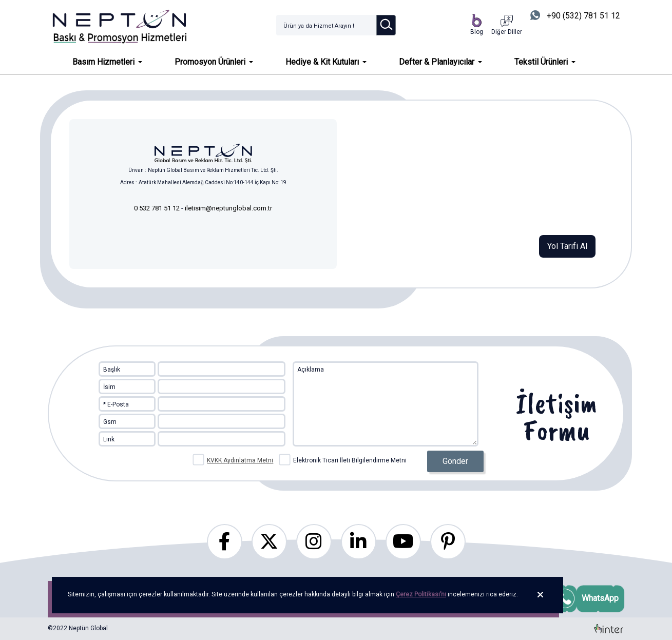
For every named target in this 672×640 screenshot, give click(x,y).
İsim (109, 387)
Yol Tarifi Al (567, 246)
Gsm (110, 422)
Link (109, 439)
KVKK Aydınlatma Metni (240, 460)
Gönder (455, 461)
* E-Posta (116, 404)
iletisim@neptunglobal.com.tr (228, 208)
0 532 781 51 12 (158, 208)
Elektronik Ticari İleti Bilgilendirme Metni (343, 459)
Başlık (112, 370)
